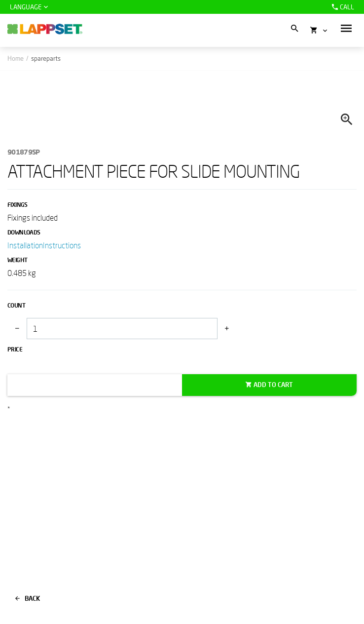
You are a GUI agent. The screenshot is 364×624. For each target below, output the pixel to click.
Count (16, 305)
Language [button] (26, 7)
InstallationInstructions (44, 245)
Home (16, 58)
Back (28, 598)
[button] (346, 28)
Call (342, 7)
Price (15, 349)
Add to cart (273, 385)
